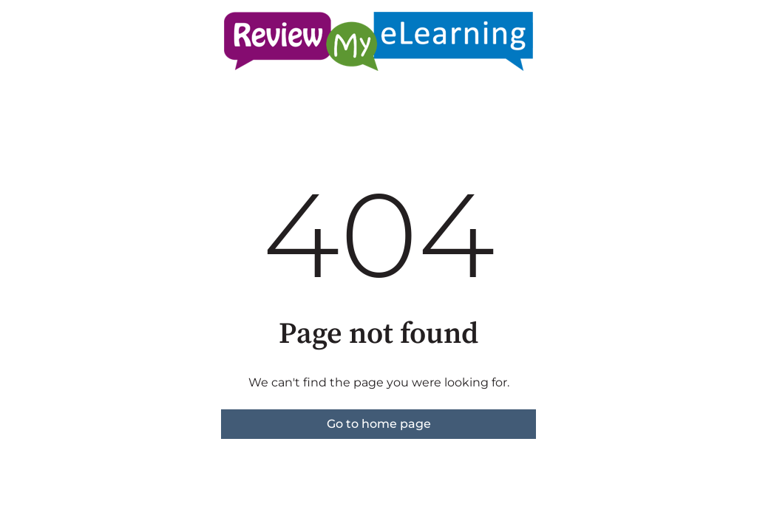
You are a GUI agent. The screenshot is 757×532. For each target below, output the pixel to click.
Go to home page (379, 424)
